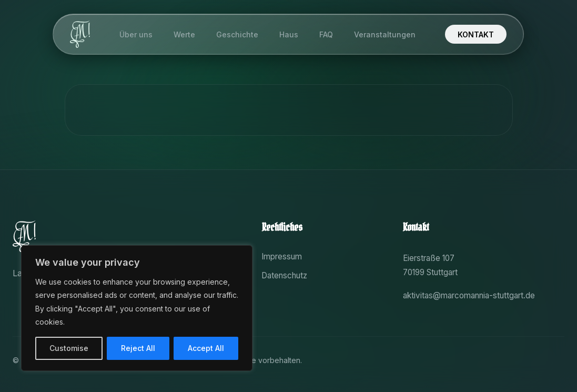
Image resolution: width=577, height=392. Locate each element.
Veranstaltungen (385, 38)
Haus (289, 38)
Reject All (138, 348)
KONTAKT (476, 37)
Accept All (206, 348)
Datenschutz (284, 275)
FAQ (327, 38)
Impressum (282, 257)
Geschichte (238, 38)
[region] (137, 308)
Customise (69, 348)
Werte (185, 38)
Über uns (136, 38)
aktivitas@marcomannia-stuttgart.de (469, 295)
